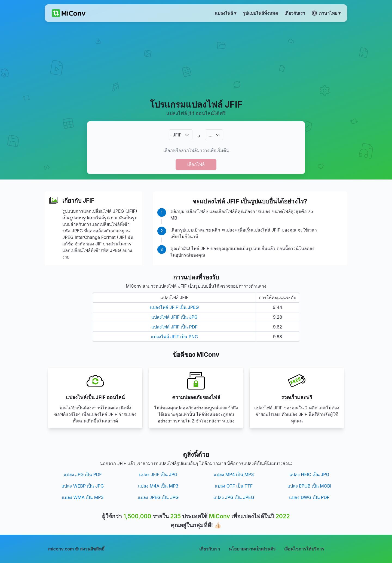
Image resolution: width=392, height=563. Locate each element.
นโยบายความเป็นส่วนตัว (252, 549)
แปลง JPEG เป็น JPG (158, 497)
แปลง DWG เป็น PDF (309, 497)
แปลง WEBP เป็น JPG (83, 486)
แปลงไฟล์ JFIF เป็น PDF (174, 327)
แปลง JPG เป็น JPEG (234, 497)
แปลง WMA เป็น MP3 (83, 497)
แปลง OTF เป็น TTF (234, 486)
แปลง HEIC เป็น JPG (309, 474)
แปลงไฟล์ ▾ (226, 13)
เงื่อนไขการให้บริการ (304, 549)
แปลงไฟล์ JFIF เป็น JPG (174, 317)
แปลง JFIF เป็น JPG (158, 474)
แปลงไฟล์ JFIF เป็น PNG (174, 337)
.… (210, 135)
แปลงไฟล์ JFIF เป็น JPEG (174, 307)
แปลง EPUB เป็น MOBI (309, 486)
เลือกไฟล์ (196, 164)
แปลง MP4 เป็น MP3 (234, 474)
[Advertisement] (196, 60)
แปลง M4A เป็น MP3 (158, 486)
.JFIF (177, 135)
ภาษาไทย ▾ (326, 13)
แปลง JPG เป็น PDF (83, 474)
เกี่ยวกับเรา (210, 549)
